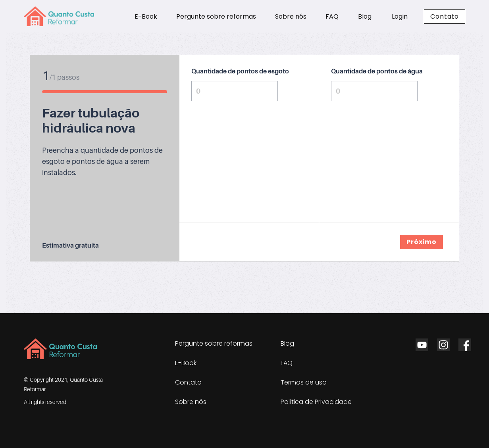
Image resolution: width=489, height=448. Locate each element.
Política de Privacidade (316, 402)
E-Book (146, 16)
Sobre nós (291, 16)
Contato (445, 16)
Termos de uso (304, 382)
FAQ (332, 16)
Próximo (422, 242)
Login (400, 16)
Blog (365, 16)
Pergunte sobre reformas (216, 16)
